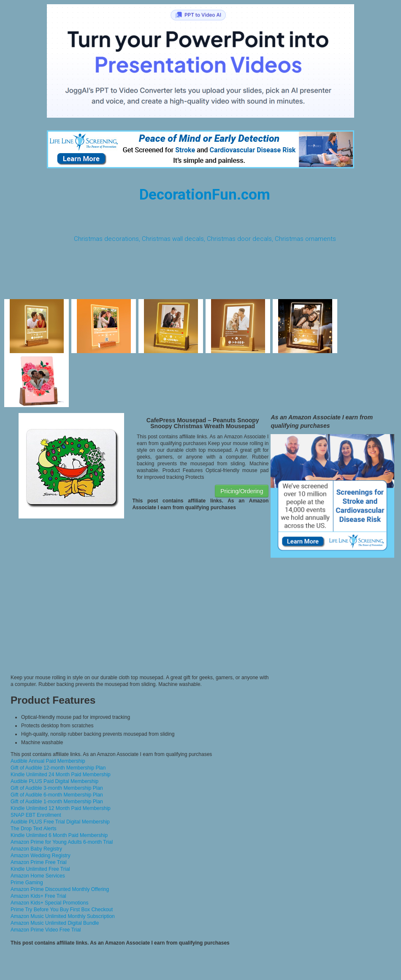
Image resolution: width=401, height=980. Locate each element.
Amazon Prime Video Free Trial (46, 930)
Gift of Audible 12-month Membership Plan (58, 768)
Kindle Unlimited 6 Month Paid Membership (59, 835)
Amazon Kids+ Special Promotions (49, 903)
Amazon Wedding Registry (41, 856)
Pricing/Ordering (242, 491)
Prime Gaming (27, 883)
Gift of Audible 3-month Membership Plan (57, 788)
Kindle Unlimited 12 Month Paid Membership (61, 808)
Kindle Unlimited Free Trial (40, 869)
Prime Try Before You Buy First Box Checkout (62, 910)
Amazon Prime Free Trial (39, 862)
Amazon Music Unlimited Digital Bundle (55, 923)
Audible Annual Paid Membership (48, 761)
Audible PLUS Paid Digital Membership (54, 781)
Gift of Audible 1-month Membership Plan (57, 802)
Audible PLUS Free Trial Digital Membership (60, 822)
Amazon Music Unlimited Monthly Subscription (63, 916)
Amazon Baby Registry (36, 849)
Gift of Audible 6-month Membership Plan (57, 795)
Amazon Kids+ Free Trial (38, 896)
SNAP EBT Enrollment (36, 815)
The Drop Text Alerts (34, 829)
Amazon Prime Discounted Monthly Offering (60, 889)
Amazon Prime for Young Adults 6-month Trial (62, 842)
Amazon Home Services (38, 876)
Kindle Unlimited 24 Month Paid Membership (61, 775)
